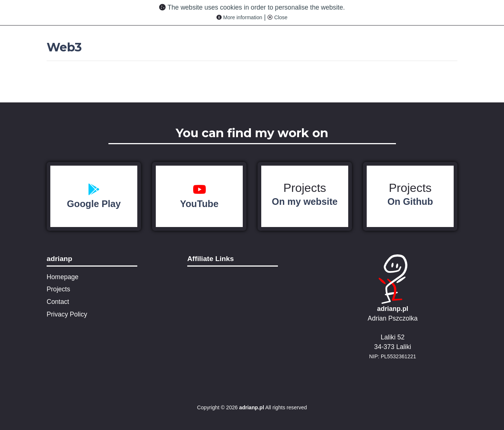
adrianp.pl (393, 309)
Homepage (63, 277)
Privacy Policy (67, 314)
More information (239, 17)
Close (278, 17)
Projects (305, 194)
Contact (58, 302)
